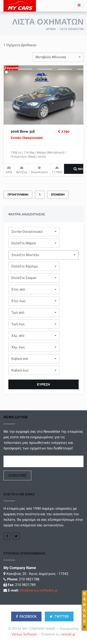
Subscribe (17, 475)
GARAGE (84, 610)
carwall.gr (68, 634)
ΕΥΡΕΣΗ (44, 384)
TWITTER (59, 616)
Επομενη (58, 195)
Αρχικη (51, 29)
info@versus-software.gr (39, 590)
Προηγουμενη (18, 195)
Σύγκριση (12, 68)
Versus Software (24, 634)
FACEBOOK (26, 616)
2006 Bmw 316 (23, 132)
